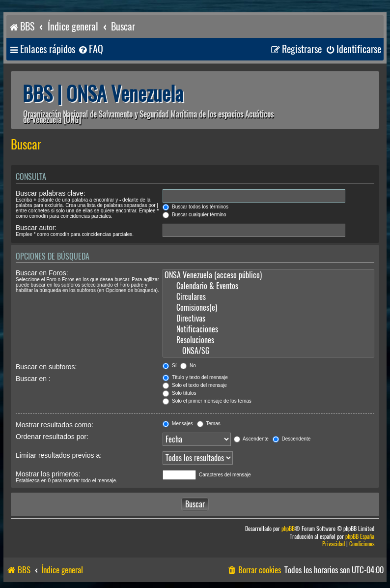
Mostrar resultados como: (55, 425)
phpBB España (360, 537)
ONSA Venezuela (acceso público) (268, 275)
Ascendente (251, 439)
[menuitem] (90, 49)
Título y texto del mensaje (195, 377)
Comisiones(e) (268, 308)
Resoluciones (268, 340)
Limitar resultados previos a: (59, 455)
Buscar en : (33, 379)
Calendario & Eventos (268, 286)
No (188, 366)
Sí (169, 366)
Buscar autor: (36, 228)
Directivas (268, 319)
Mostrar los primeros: (48, 474)
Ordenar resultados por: (52, 437)
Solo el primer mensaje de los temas (207, 401)
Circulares (268, 297)
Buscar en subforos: (46, 367)
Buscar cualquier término (194, 215)
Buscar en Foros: (42, 273)
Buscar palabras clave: (51, 193)
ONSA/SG (268, 351)
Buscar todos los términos (195, 207)
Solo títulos (179, 393)
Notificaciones (268, 329)
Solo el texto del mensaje (195, 385)
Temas (209, 424)
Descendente (292, 439)
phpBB (288, 529)
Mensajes (178, 424)
